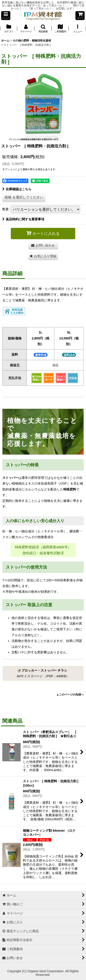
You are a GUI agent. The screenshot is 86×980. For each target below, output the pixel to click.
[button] (6, 16)
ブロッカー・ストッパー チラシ (43, 670)
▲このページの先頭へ (70, 695)
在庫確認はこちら (17, 189)
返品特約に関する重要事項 (23, 219)
